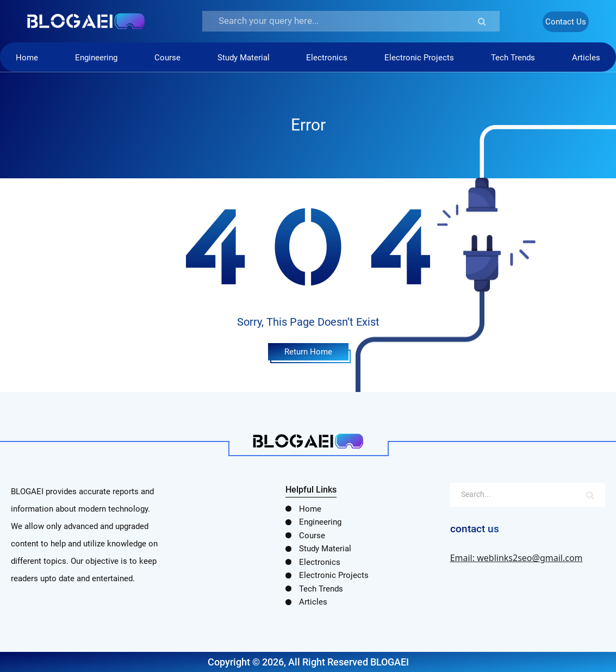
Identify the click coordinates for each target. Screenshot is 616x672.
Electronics (327, 58)
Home (27, 58)
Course (167, 58)
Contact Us (566, 22)
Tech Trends (513, 58)
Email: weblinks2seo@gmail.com (517, 558)
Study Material (244, 58)
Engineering (96, 58)
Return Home (308, 352)
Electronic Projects (419, 58)
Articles (586, 58)
